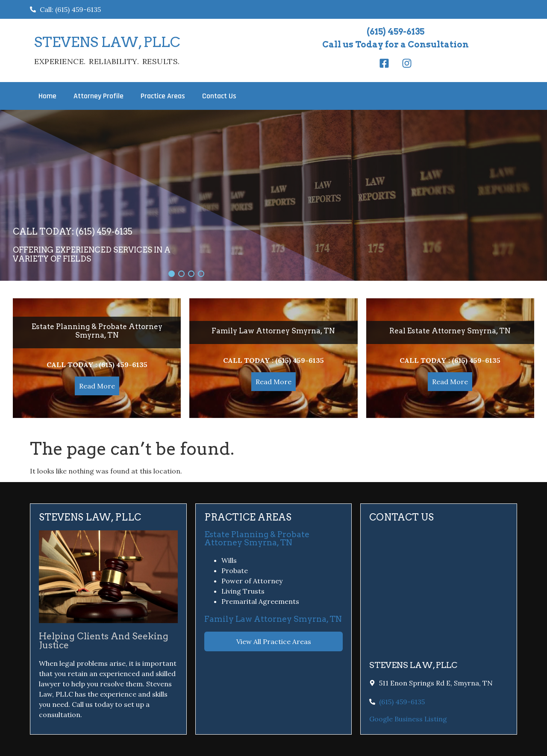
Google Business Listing (408, 719)
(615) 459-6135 (396, 32)
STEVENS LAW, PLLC (107, 42)
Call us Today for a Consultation (396, 44)
